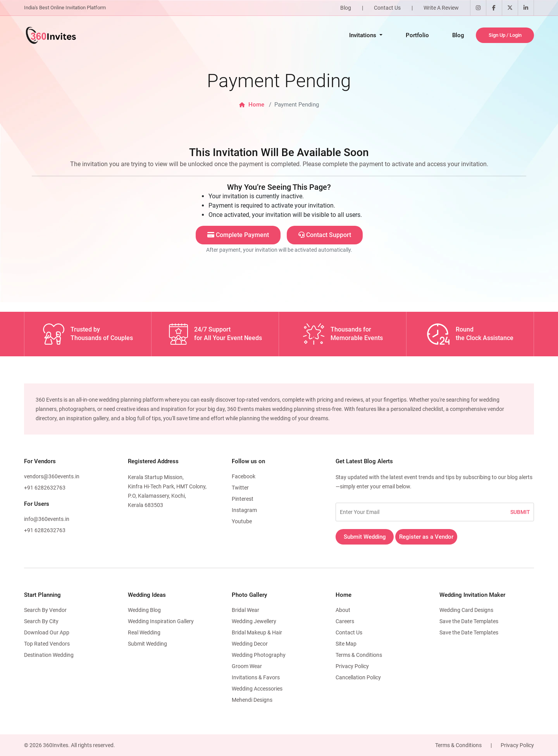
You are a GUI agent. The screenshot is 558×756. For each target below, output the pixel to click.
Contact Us (387, 8)
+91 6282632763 (45, 488)
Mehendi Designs (252, 700)
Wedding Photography (259, 655)
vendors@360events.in (52, 476)
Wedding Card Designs (466, 610)
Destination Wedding (49, 655)
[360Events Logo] (51, 35)
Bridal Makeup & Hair (257, 632)
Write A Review (441, 8)
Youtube (242, 521)
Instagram (244, 510)
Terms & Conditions (359, 655)
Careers (345, 621)
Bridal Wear (245, 610)
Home (252, 105)
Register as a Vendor (426, 537)
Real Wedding (144, 632)
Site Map (346, 644)
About (343, 610)
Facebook (244, 476)
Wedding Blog (144, 610)
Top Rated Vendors (47, 644)
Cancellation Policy (358, 677)
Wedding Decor (250, 644)
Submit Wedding (365, 537)
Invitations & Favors (256, 677)
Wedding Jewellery (254, 621)
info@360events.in (47, 519)
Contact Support (325, 235)
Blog (346, 8)
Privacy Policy (352, 666)
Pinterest (243, 499)
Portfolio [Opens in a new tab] (417, 35)
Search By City (41, 621)
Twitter (240, 488)
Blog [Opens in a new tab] (458, 35)
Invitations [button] (363, 35)
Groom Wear (247, 666)
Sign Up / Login (505, 35)
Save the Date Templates (469, 621)
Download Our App (47, 632)
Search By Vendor (45, 610)
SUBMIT (520, 512)
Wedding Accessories (257, 689)
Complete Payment (238, 235)
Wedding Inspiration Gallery (161, 621)
